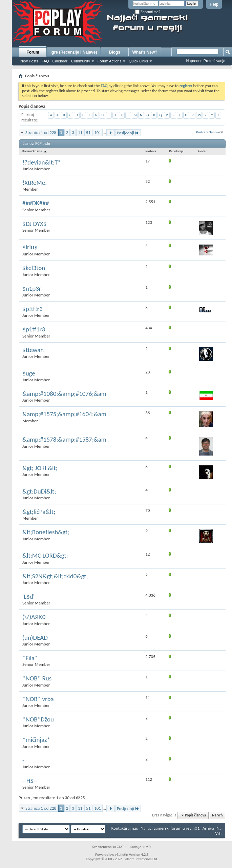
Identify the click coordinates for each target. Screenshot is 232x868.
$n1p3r (32, 288)
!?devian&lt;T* (42, 162)
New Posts (29, 61)
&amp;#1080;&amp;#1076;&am (64, 394)
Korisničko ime (35, 151)
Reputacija (176, 151)
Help (214, 4)
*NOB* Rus (37, 678)
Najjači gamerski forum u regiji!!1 (170, 828)
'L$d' (28, 596)
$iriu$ (30, 247)
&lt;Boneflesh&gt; (46, 532)
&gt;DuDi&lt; (39, 491)
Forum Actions (109, 61)
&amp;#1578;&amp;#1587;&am (64, 439)
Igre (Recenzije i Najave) (74, 52)
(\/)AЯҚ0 (34, 617)
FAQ (45, 61)
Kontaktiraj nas (125, 828)
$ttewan (33, 350)
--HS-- (30, 781)
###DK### (36, 203)
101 (98, 132)
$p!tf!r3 (33, 309)
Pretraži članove (208, 132)
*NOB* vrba (38, 699)
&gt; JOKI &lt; (40, 468)
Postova (151, 151)
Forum (33, 52)
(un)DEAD (35, 638)
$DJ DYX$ (35, 224)
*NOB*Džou (38, 719)
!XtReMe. (35, 183)
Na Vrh (217, 815)
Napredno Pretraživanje (206, 61)
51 (88, 132)
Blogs (115, 52)
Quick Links (138, 61)
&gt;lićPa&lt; (39, 512)
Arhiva (208, 828)
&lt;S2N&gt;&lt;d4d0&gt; (55, 576)
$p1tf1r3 (34, 329)
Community (81, 61)
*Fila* (30, 658)
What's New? (145, 52)
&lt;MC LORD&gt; (45, 555)
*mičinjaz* (36, 740)
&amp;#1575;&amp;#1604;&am (64, 414)
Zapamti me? (148, 12)
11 (80, 132)
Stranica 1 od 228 (41, 132)
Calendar (60, 61)
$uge (29, 373)
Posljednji (128, 133)
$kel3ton (34, 268)
